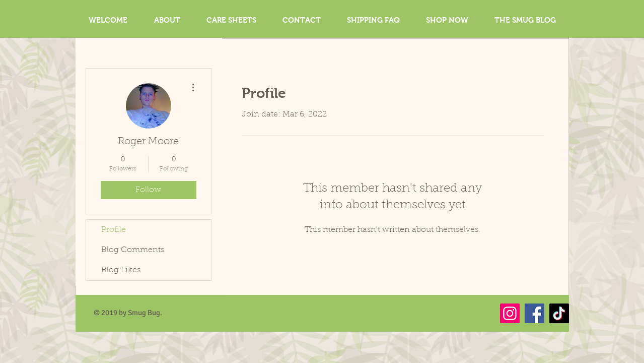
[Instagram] (510, 313)
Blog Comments (133, 250)
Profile (114, 230)
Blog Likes (121, 270)
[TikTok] (559, 313)
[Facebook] (534, 313)
